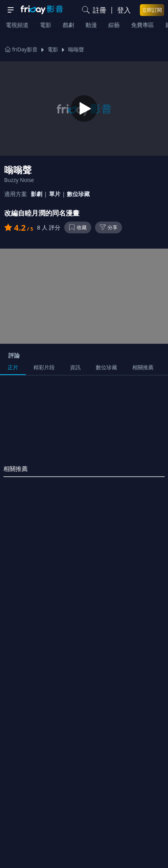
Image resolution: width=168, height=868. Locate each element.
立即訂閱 (152, 10)
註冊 (100, 10)
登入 (124, 10)
